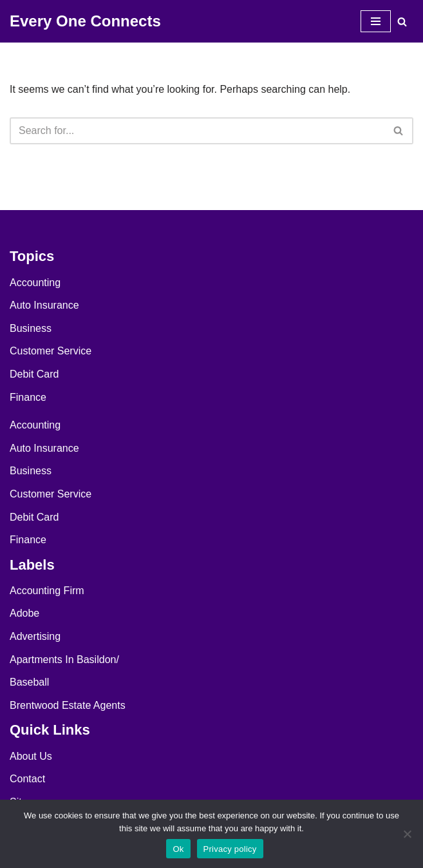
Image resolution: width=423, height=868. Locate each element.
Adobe (24, 613)
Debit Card (34, 374)
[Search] (402, 22)
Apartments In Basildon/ (64, 660)
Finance (28, 397)
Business (31, 328)
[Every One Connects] (85, 21)
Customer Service (51, 351)
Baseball (29, 682)
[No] (407, 834)
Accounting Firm (47, 591)
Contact (27, 779)
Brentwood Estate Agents (68, 705)
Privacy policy (230, 849)
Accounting (35, 283)
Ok (178, 849)
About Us (31, 756)
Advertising (35, 636)
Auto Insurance (44, 305)
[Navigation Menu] (376, 21)
